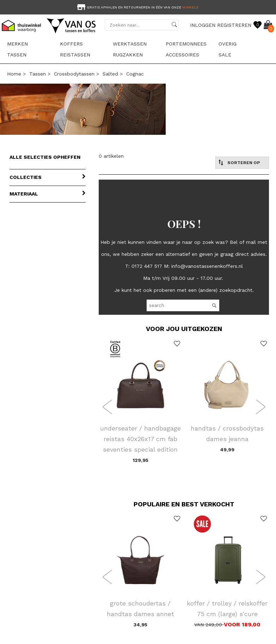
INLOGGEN (203, 25)
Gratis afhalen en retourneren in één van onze (137, 7)
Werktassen (130, 44)
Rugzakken (128, 55)
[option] (138, 7)
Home (14, 74)
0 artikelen (111, 156)
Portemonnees (186, 44)
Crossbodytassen (74, 74)
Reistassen (75, 55)
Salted (110, 74)
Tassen (17, 55)
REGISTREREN (234, 25)
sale (225, 55)
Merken (17, 44)
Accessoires (182, 55)
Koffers (71, 44)
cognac (135, 74)
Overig (228, 44)
